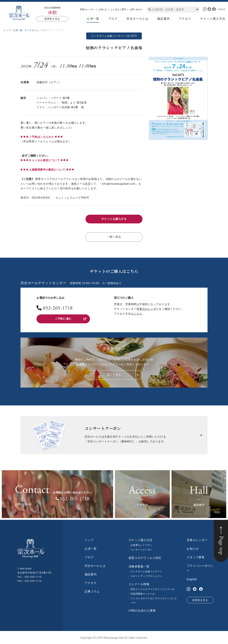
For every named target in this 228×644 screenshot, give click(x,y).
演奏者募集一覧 (139, 566)
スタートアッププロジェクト (147, 576)
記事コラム (92, 591)
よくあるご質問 (118, 9)
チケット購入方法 (213, 19)
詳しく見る (123, 374)
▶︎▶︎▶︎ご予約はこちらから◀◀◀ (42, 137)
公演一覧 (93, 19)
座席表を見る (52, 19)
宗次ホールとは (137, 19)
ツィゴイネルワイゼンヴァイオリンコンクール (154, 600)
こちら (138, 313)
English (221, 9)
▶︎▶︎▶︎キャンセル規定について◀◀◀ (44, 160)
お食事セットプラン (142, 545)
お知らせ (103, 9)
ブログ (113, 19)
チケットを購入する (114, 219)
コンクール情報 (139, 584)
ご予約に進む (71, 319)
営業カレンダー (87, 9)
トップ (89, 540)
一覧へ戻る (114, 237)
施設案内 (164, 19)
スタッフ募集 (196, 557)
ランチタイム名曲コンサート (147, 571)
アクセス (185, 19)
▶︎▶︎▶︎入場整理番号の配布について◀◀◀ (47, 170)
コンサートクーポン (142, 549)
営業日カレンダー (148, 309)
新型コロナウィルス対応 (145, 557)
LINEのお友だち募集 (142, 610)
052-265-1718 (58, 308)
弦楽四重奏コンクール (143, 593)
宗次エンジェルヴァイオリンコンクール (153, 589)
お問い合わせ (136, 9)
